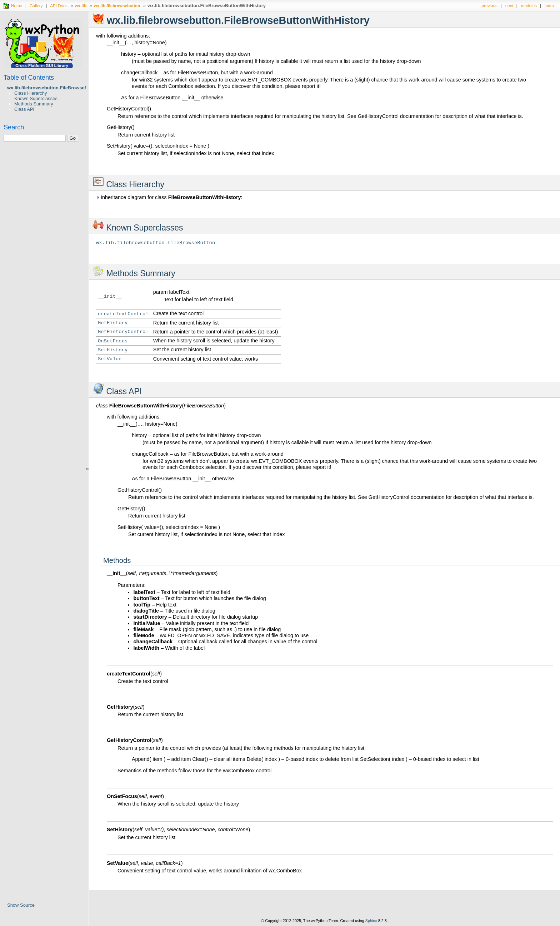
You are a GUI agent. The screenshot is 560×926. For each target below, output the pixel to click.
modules (529, 6)
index (550, 6)
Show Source (21, 905)
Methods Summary (34, 104)
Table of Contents (29, 78)
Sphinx (371, 921)
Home (17, 6)
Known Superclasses (36, 98)
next (509, 6)
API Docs (59, 6)
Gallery (36, 6)
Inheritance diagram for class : (169, 197)
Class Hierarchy (31, 93)
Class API (24, 109)
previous (490, 6)
